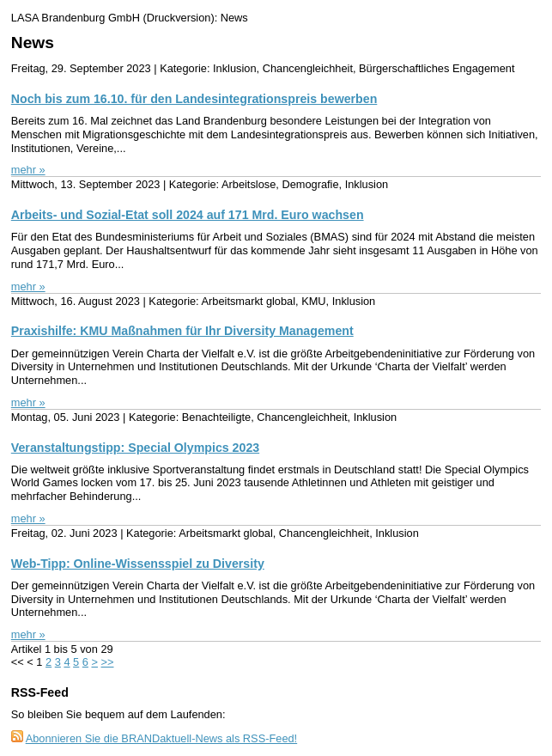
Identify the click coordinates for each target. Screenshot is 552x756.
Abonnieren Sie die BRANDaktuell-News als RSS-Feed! (162, 738)
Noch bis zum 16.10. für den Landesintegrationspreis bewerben (194, 99)
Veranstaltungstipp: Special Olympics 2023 (135, 448)
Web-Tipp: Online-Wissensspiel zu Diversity (138, 564)
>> (108, 662)
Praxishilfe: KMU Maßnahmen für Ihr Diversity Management (182, 331)
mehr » (28, 170)
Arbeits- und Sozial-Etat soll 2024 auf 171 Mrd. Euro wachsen (188, 215)
